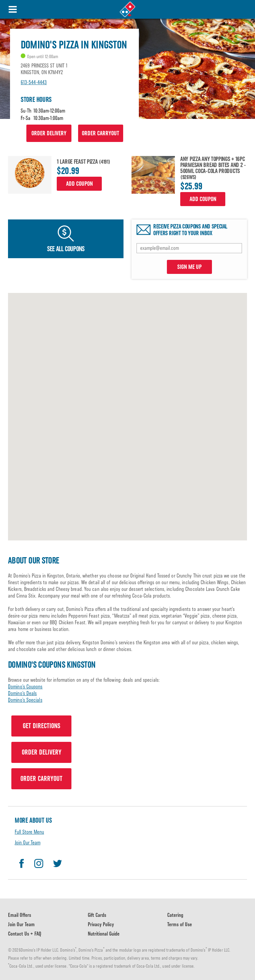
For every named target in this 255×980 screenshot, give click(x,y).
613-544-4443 (34, 82)
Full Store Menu (29, 832)
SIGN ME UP (189, 267)
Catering (175, 915)
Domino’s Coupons (25, 687)
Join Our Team (28, 843)
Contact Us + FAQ (25, 934)
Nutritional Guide (104, 934)
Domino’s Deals (22, 693)
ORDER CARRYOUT (100, 133)
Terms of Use (180, 924)
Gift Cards (97, 915)
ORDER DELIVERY (49, 133)
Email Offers (20, 915)
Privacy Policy (101, 924)
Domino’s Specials (25, 700)
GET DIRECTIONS (42, 726)
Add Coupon (79, 184)
